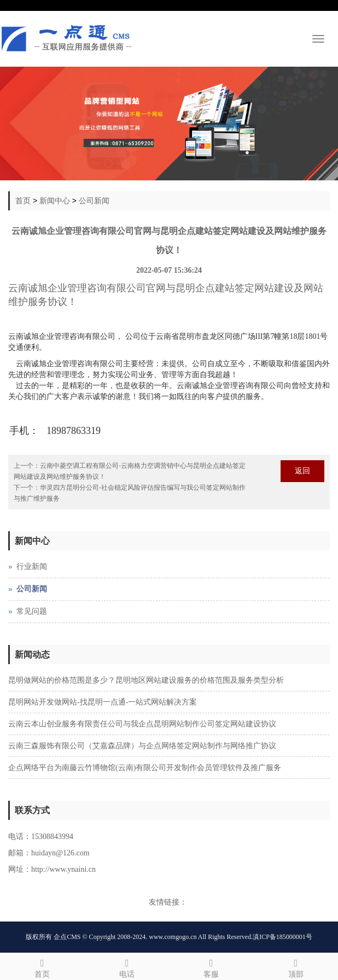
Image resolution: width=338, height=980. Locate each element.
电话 (127, 967)
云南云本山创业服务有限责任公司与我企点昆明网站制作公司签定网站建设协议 (142, 724)
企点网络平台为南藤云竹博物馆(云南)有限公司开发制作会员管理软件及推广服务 (145, 768)
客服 (211, 967)
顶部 (296, 967)
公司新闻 (94, 201)
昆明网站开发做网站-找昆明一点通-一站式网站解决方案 (103, 702)
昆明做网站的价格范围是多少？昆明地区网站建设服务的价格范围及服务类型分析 (146, 680)
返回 (302, 471)
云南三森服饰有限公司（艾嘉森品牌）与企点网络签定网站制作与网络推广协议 (142, 746)
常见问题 (32, 611)
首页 (23, 201)
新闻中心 (55, 201)
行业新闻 (32, 567)
